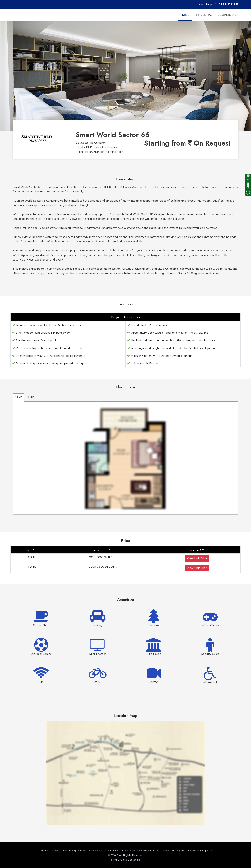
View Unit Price (197, 558)
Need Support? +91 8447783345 (217, 4)
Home (185, 15)
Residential (203, 15)
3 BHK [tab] (18, 397)
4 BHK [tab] (31, 397)
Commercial (227, 15)
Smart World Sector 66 (113, 135)
